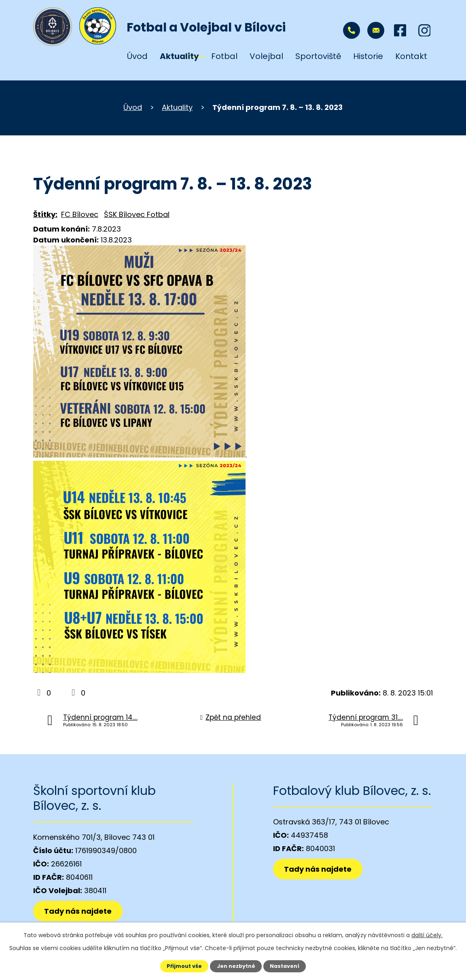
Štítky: (45, 214)
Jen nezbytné (236, 966)
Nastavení (285, 966)
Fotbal (224, 56)
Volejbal (266, 56)
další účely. (427, 935)
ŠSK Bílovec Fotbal (137, 214)
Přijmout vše (184, 966)
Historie (368, 56)
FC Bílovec (80, 214)
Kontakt (411, 56)
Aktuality (179, 56)
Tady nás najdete (78, 911)
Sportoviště (318, 56)
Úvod (137, 56)
